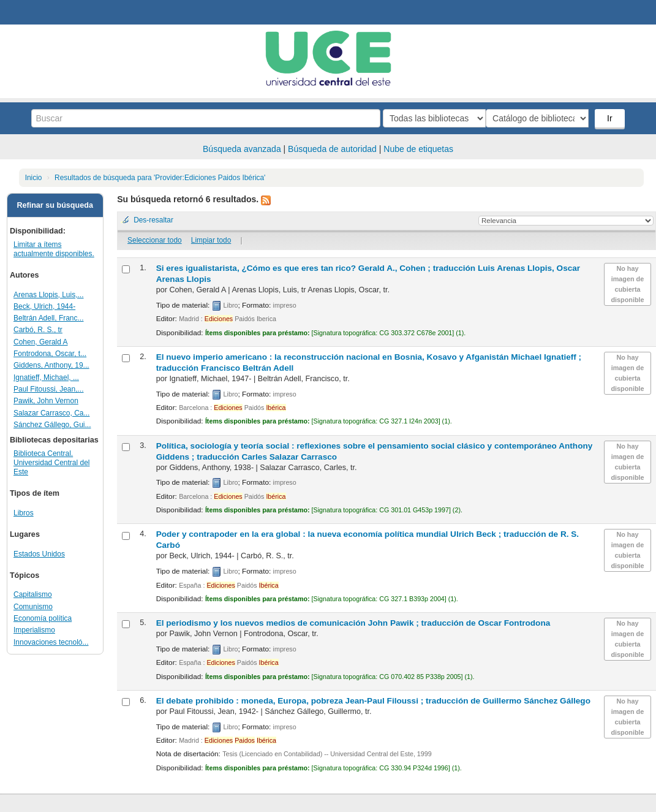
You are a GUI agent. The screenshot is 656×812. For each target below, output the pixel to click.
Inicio (34, 178)
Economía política (43, 618)
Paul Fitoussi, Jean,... (48, 389)
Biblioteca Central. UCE (43, 12)
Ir (611, 118)
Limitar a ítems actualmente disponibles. (54, 249)
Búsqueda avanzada (242, 149)
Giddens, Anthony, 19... (51, 365)
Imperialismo (34, 630)
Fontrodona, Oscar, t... (50, 354)
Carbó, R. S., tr (38, 330)
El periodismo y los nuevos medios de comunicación (353, 623)
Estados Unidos (39, 554)
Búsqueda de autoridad (332, 149)
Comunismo (33, 607)
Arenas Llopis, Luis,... (48, 295)
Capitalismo (33, 594)
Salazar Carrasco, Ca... (51, 413)
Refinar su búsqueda (55, 205)
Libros (24, 513)
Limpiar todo (211, 240)
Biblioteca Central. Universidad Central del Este (51, 463)
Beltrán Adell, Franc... (48, 318)
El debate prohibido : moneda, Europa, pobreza (373, 701)
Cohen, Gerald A (41, 342)
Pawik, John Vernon (46, 401)
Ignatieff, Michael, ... (46, 378)
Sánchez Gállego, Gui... (52, 425)
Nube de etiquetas (418, 149)
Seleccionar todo (155, 240)
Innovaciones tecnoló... (51, 642)
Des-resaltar (153, 220)
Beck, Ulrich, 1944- (44, 306)
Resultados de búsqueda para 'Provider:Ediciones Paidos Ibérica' (160, 178)
